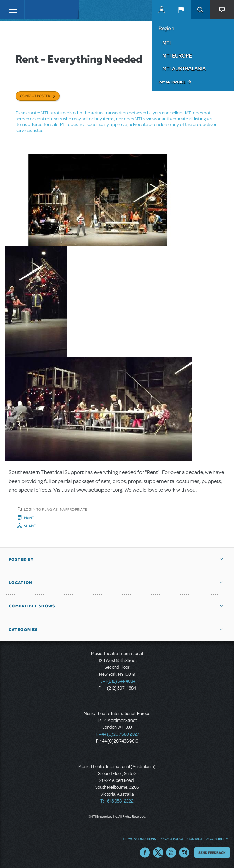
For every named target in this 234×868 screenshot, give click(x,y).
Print (29, 518)
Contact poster (35, 96)
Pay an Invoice (172, 82)
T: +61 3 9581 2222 (117, 801)
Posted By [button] (21, 559)
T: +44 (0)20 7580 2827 (117, 734)
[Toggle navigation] (13, 10)
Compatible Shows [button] (32, 606)
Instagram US (184, 852)
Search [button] (200, 10)
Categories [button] (23, 630)
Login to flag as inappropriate (56, 509)
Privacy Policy (172, 839)
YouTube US (171, 852)
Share (30, 526)
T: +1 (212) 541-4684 (117, 681)
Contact (195, 839)
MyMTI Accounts (162, 10)
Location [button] (21, 583)
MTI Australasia (184, 68)
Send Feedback (212, 852)
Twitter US (158, 852)
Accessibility (217, 839)
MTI (167, 43)
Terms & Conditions (139, 839)
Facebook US (145, 852)
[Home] (39, 10)
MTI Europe (177, 55)
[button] (181, 10)
